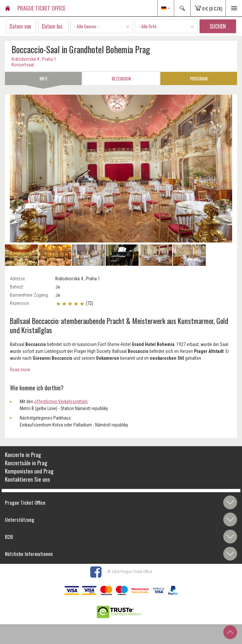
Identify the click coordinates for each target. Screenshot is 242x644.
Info (43, 78)
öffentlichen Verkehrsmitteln (61, 402)
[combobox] (102, 26)
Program (199, 78)
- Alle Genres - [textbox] (86, 26)
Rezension (121, 78)
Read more (20, 370)
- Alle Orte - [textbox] (149, 26)
